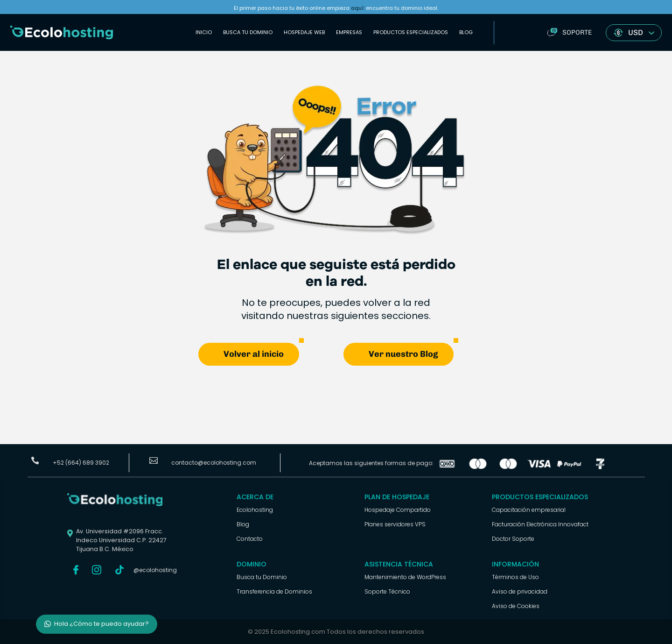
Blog (466, 32)
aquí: (358, 8)
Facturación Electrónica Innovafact (540, 524)
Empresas (349, 32)
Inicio (204, 32)
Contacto (250, 539)
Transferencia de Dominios (274, 591)
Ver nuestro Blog (403, 354)
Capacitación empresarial (529, 510)
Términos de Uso (515, 577)
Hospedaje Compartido (398, 510)
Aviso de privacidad (520, 591)
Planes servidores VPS (395, 524)
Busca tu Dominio (248, 32)
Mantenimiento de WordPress (405, 577)
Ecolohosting (255, 510)
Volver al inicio (254, 354)
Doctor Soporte (513, 539)
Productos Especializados (411, 32)
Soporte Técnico (387, 591)
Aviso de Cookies (516, 606)
